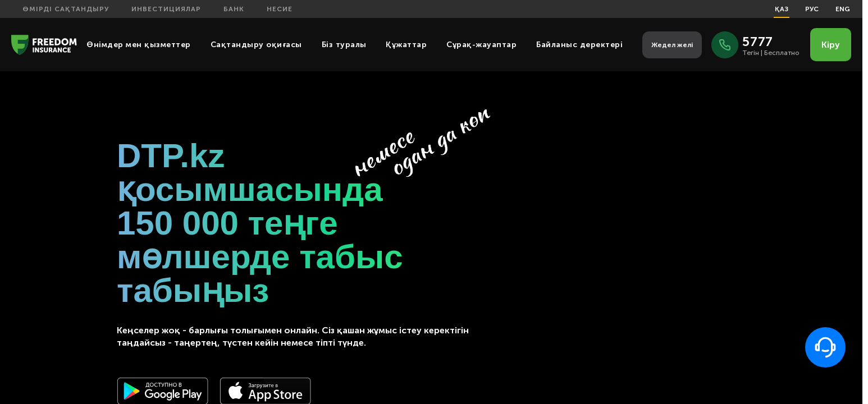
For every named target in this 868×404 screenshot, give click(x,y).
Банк (234, 9)
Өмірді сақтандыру (66, 9)
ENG (843, 9)
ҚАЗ (782, 9)
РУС (812, 9)
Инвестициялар (166, 9)
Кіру (831, 45)
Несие (280, 9)
